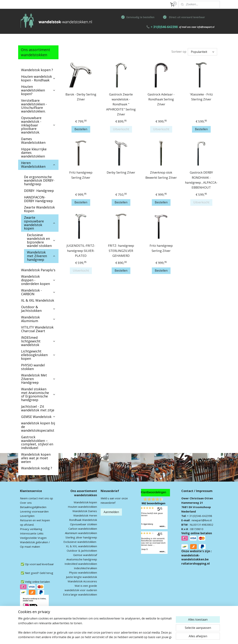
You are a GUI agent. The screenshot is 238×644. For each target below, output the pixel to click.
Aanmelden (111, 512)
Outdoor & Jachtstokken (38, 309)
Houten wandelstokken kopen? (38, 90)
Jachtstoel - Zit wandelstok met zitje (38, 408)
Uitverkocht (121, 129)
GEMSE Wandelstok (38, 417)
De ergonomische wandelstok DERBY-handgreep (39, 181)
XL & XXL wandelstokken (82, 546)
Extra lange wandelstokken (80, 594)
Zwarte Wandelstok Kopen (39, 209)
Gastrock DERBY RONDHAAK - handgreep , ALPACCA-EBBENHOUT (201, 180)
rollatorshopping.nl (196, 564)
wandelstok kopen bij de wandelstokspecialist (38, 427)
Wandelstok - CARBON (38, 292)
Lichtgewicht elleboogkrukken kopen (38, 355)
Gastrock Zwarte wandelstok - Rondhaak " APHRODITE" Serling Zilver (121, 104)
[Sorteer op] (202, 52)
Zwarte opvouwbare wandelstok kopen (40, 223)
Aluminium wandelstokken (81, 533)
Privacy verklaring (31, 529)
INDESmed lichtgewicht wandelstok (38, 341)
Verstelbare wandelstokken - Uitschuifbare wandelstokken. (34, 106)
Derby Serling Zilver (121, 172)
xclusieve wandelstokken (81, 542)
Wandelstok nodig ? (37, 468)
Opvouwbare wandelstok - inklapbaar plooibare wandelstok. (38, 125)
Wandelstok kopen (85, 502)
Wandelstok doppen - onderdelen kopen (38, 280)
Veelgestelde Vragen (33, 538)
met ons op (45, 498)
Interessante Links (32, 533)
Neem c (25, 498)
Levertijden (27, 516)
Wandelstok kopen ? (37, 70)
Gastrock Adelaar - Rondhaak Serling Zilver (161, 99)
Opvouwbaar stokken (84, 524)
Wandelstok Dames (85, 511)
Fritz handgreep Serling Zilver (81, 175)
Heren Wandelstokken (38, 165)
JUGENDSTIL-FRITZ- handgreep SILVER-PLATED (81, 250)
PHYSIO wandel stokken (33, 367)
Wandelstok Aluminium (38, 319)
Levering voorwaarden (34, 511)
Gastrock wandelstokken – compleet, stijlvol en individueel (37, 442)
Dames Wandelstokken (33, 141)
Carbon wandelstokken (83, 529)
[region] (95, 628)
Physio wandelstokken (83, 572)
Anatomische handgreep (82, 559)
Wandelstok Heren (85, 515)
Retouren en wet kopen (35, 520)
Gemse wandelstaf (85, 555)
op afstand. (27, 525)
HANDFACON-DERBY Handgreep (38, 199)
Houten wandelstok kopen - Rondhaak (38, 78)
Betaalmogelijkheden (33, 507)
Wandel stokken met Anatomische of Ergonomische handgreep (38, 394)
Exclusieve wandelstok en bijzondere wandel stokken (41, 240)
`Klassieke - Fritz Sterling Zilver (201, 97)
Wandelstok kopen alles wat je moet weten (36, 458)
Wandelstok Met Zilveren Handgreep (38, 379)
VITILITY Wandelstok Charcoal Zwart (37, 329)
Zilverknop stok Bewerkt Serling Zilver (161, 175)
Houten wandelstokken (82, 507)
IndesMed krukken (85, 568)
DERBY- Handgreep (39, 191)
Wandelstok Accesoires (82, 581)
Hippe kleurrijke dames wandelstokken (34, 153)
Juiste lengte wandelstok (82, 577)
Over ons (26, 503)
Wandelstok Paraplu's (38, 270)
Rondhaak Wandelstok (83, 520)
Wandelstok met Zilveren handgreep (41, 256)
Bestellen (81, 129)
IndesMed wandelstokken (81, 564)
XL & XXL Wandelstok (38, 300)
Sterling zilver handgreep (81, 537)
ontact (34, 498)
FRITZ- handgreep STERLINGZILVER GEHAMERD (121, 250)
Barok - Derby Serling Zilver (81, 97)
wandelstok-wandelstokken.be (195, 557)
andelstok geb (32, 542)
